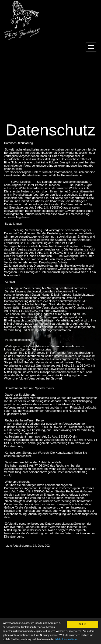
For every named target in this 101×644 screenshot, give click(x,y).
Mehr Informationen (67, 639)
